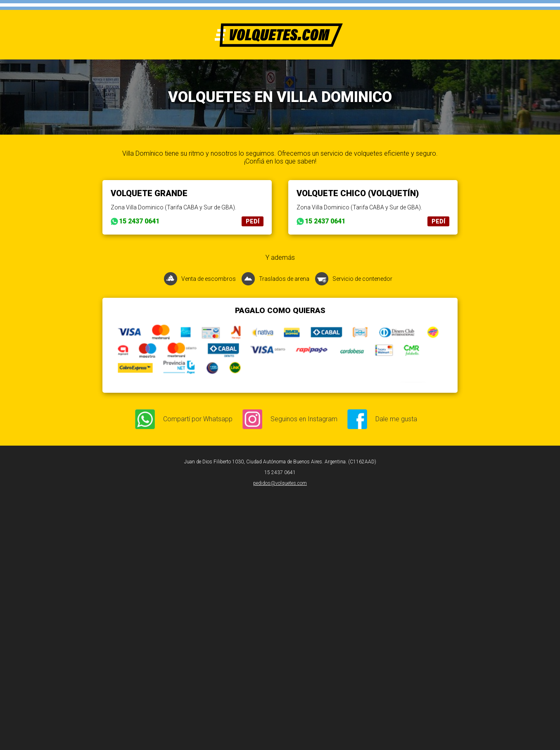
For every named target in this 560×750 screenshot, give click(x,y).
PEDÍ (253, 221)
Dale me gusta (396, 419)
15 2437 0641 (139, 221)
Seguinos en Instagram (304, 419)
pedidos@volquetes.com (280, 483)
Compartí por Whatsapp (198, 419)
